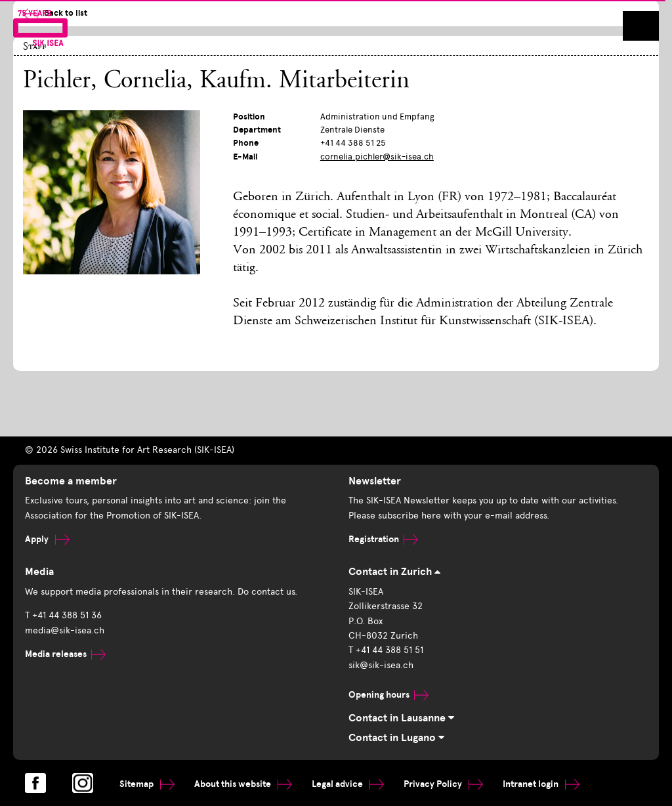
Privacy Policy (443, 784)
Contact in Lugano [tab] (396, 738)
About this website (243, 784)
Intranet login (541, 784)
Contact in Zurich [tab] (394, 572)
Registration (383, 539)
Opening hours (388, 695)
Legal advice (348, 784)
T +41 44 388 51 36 (63, 615)
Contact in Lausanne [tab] (401, 718)
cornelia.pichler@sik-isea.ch (377, 157)
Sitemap (147, 784)
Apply (47, 539)
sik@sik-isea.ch (381, 665)
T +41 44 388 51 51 (386, 650)
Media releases (65, 654)
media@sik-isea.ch (65, 630)
